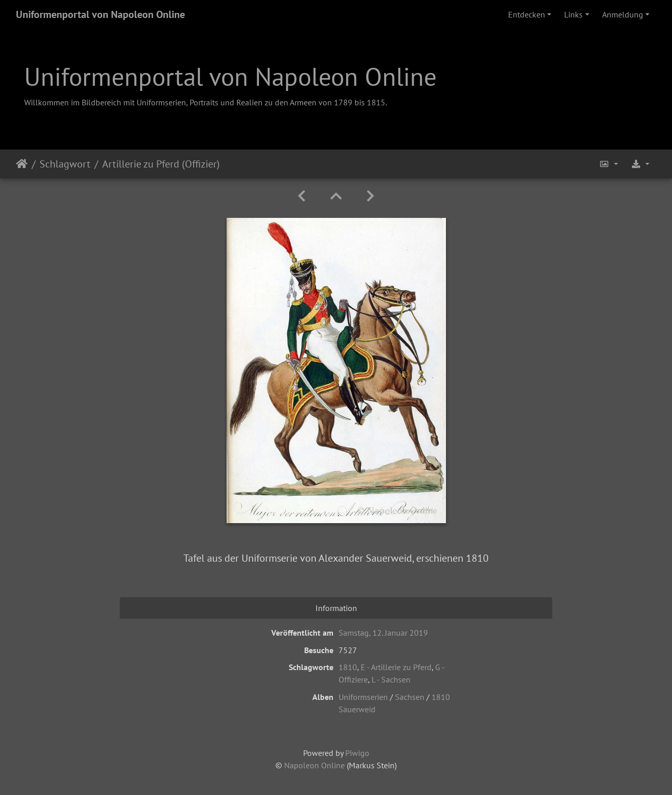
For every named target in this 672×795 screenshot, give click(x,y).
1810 (348, 667)
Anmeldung (623, 14)
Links (573, 14)
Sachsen (410, 697)
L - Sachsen (391, 679)
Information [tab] (336, 608)
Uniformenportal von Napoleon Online (100, 14)
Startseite (22, 164)
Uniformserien (363, 697)
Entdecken (527, 14)
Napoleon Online (314, 765)
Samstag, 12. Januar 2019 (383, 633)
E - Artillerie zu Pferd (396, 667)
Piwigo (357, 753)
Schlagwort (65, 164)
